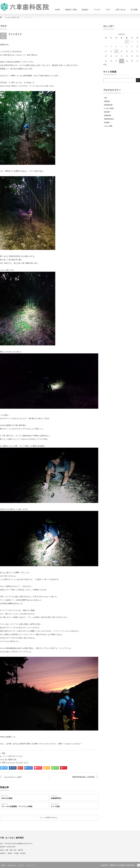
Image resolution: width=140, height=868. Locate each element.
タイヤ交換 (55, 806)
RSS (139, 865)
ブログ (108, 10)
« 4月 (105, 64)
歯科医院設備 (108, 105)
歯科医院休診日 (109, 119)
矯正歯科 (107, 122)
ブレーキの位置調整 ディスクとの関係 (17, 806)
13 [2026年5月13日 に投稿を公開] (116, 51)
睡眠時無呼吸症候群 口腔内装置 (83, 777)
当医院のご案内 (71, 10)
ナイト (26, 762)
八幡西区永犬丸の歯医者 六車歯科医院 (122, 865)
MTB (4, 762)
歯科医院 (107, 101)
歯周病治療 (108, 115)
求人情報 (134, 10)
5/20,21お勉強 (7, 798)
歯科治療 (107, 112)
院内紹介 (85, 10)
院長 (4, 753)
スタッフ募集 (108, 126)
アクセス (97, 10)
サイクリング (11, 762)
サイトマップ (31, 865)
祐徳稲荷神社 (56, 798)
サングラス (20, 762)
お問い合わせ (121, 10)
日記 (18, 17)
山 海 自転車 (11, 17)
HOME (57, 10)
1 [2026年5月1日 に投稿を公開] (127, 42)
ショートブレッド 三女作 (13, 777)
